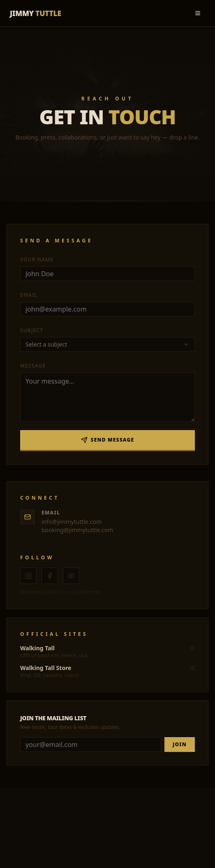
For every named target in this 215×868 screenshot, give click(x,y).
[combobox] (107, 344)
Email (29, 295)
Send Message (108, 440)
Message (33, 366)
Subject (32, 330)
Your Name (37, 259)
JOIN (180, 744)
